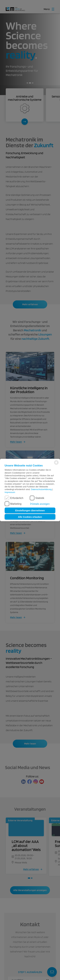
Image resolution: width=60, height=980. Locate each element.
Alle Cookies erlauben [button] (30, 517)
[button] (40, 504)
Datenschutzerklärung (41, 489)
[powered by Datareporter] (56, 464)
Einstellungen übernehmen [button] (30, 511)
